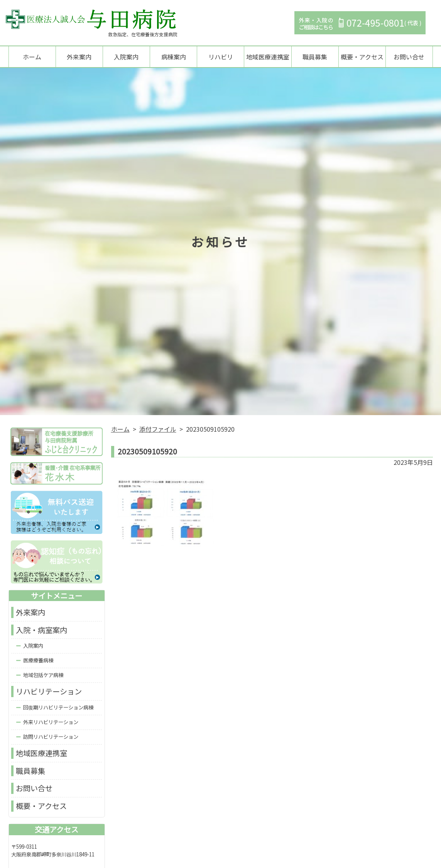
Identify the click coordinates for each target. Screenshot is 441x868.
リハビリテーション (49, 692)
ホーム (32, 57)
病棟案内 (174, 57)
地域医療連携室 (268, 57)
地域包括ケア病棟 (43, 676)
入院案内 (126, 57)
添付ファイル (158, 430)
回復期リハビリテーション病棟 (58, 708)
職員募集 (315, 57)
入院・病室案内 (41, 631)
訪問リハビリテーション (51, 737)
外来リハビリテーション (51, 723)
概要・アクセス (362, 57)
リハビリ (221, 57)
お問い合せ (409, 57)
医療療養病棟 (38, 661)
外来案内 (79, 57)
